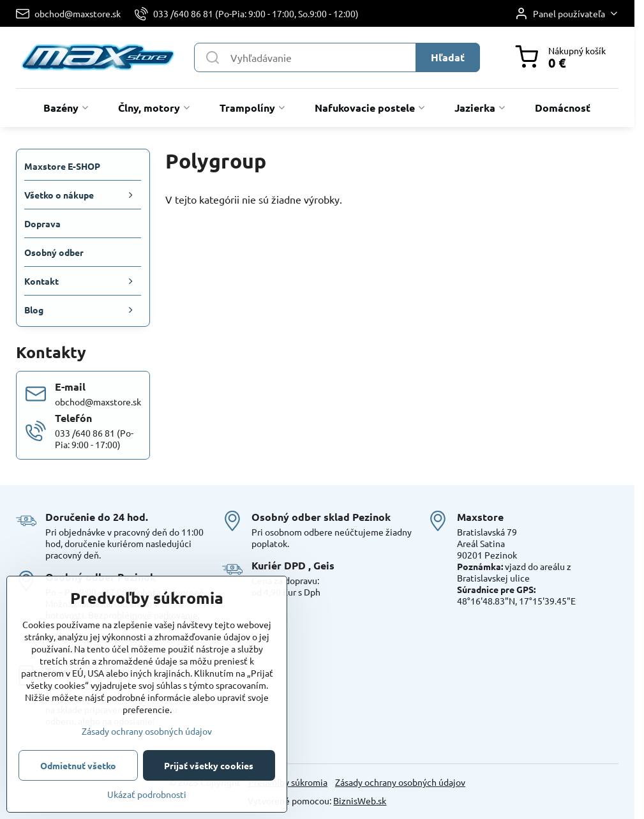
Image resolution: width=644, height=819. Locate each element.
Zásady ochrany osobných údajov (400, 782)
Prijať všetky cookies (209, 765)
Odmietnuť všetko (78, 765)
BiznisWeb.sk (360, 800)
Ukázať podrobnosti (147, 794)
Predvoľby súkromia (288, 782)
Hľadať (448, 57)
